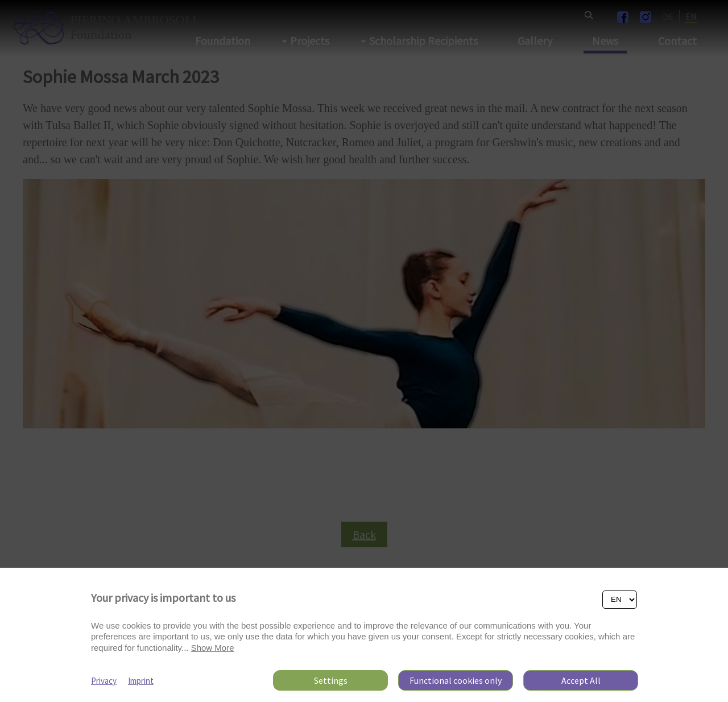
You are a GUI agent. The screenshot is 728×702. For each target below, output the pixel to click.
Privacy (104, 681)
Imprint (141, 681)
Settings (331, 680)
